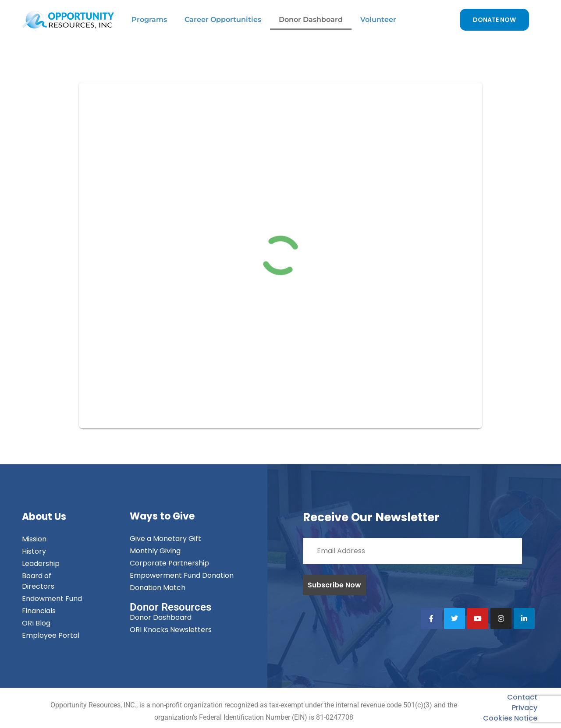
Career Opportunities (223, 19)
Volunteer (378, 19)
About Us (44, 517)
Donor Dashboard (311, 19)
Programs (149, 19)
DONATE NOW (494, 20)
